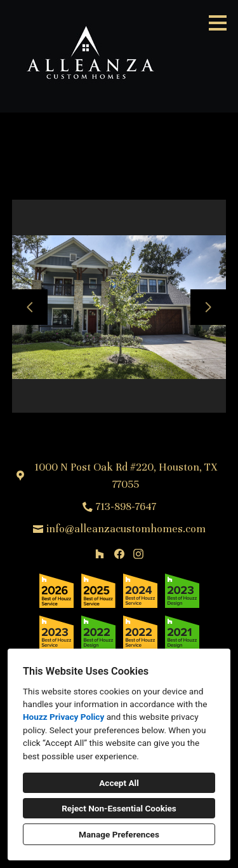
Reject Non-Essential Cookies (119, 808)
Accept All (119, 783)
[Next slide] (208, 307)
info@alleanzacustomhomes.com (126, 529)
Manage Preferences (119, 834)
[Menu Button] (218, 23)
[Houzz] (99, 554)
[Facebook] (119, 554)
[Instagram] (138, 554)
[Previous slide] (30, 307)
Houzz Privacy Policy (63, 717)
